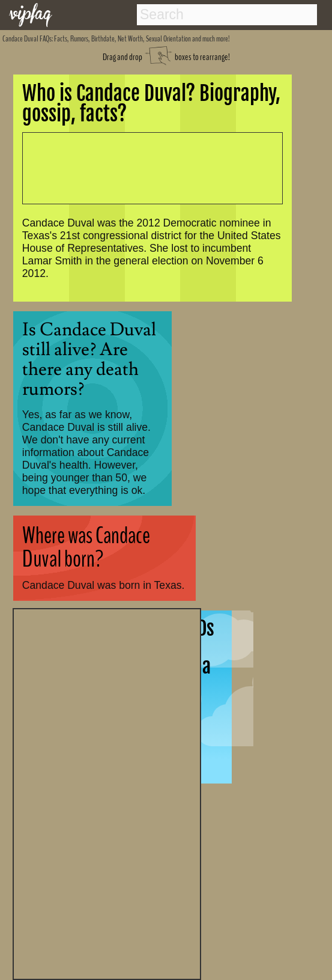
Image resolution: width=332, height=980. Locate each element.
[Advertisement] (107, 793)
